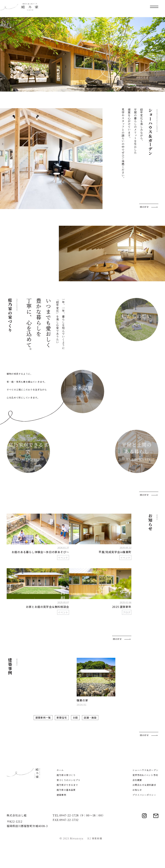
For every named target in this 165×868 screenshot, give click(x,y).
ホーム (60, 797)
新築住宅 (62, 718)
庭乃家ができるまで (67, 812)
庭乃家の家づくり (66, 802)
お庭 (75, 718)
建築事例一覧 (43, 718)
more (144, 206)
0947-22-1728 (69, 842)
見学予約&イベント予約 (145, 802)
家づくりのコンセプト (68, 807)
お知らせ (137, 817)
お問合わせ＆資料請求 (144, 812)
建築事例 (61, 821)
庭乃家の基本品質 (66, 817)
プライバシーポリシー (144, 821)
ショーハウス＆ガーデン (145, 797)
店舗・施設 (90, 718)
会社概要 (137, 807)
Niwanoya (77, 865)
